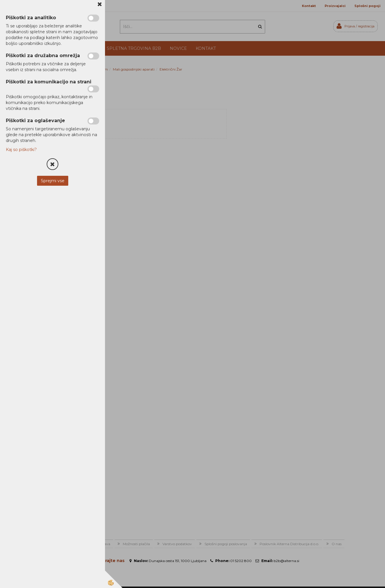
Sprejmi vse (53, 181)
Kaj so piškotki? (21, 150)
